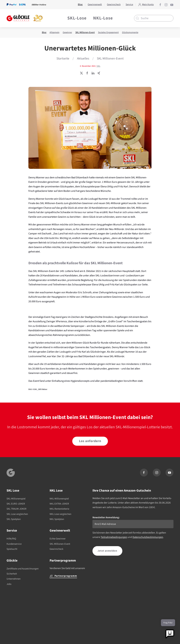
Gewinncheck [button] (114, 5)
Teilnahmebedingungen (114, 537)
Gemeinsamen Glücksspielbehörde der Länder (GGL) (129, 634)
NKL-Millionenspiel (59, 499)
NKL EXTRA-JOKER (59, 504)
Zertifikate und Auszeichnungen (23, 569)
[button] (170, 634)
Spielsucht (12, 549)
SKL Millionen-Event (85, 32)
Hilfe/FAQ (11, 539)
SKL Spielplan (14, 519)
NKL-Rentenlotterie (59, 509)
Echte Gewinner (58, 539)
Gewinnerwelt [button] (95, 5)
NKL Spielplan (57, 519)
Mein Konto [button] (146, 5)
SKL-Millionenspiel (16, 499)
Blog (44, 32)
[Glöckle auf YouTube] (172, 5)
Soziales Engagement (108, 32)
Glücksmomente (130, 32)
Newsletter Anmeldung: (106, 517)
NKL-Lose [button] (103, 18)
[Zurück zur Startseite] (25, 18)
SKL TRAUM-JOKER (17, 509)
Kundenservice (14, 544)
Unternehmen (14, 579)
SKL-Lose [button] (77, 18)
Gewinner (67, 32)
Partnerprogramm (63, 576)
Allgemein (55, 32)
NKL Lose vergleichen (60, 514)
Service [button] (129, 5)
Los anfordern (90, 441)
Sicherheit (12, 574)
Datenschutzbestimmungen (148, 537)
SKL (99, 66)
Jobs (9, 584)
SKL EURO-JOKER (16, 504)
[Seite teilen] (81, 73)
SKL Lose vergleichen (17, 514)
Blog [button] (80, 5)
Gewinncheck (56, 549)
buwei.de (22, 631)
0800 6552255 (22, 635)
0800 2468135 (60, 631)
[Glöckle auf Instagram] (166, 5)
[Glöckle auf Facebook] (160, 5)
